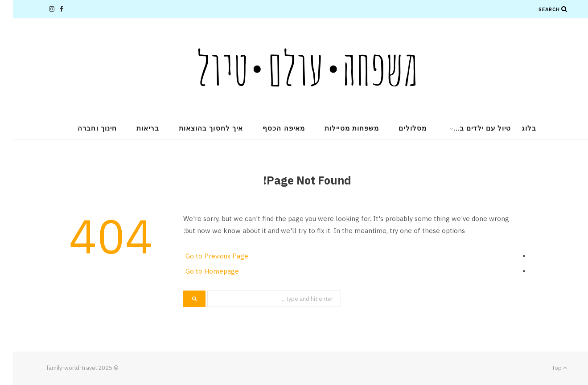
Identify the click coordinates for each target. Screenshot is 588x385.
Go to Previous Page (204, 256)
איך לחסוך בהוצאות (198, 128)
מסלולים (400, 128)
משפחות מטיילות (339, 128)
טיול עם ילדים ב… (469, 128)
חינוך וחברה (84, 128)
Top (547, 368)
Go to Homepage (199, 271)
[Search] (551, 9)
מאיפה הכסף (271, 128)
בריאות (135, 128)
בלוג (516, 128)
